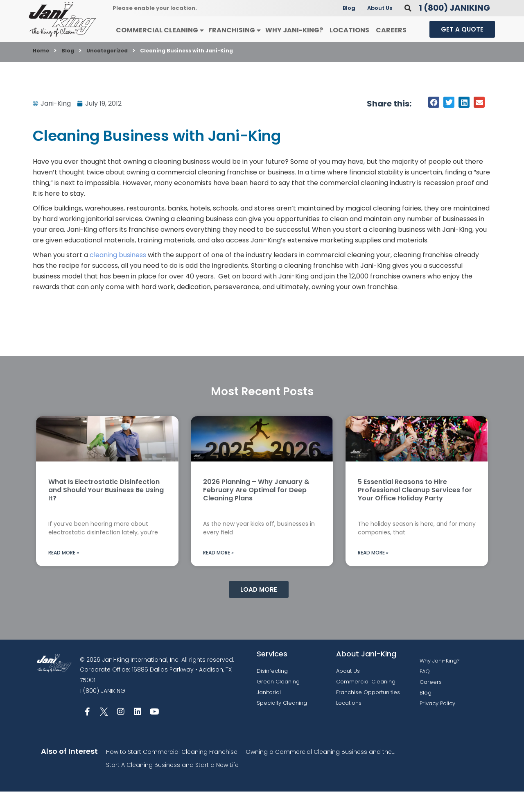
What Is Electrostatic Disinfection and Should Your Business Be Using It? (106, 510)
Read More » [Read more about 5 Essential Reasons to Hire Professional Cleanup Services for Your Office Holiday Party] (373, 573)
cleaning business (118, 275)
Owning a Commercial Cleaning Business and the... (321, 772)
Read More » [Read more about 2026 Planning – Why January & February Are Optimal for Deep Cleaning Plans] (218, 573)
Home (41, 71)
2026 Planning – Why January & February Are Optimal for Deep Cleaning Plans (256, 510)
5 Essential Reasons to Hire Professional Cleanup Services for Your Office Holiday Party (415, 510)
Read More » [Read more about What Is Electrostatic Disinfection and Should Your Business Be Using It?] (64, 573)
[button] (408, 28)
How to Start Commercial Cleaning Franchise (172, 772)
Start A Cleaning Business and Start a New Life (172, 785)
